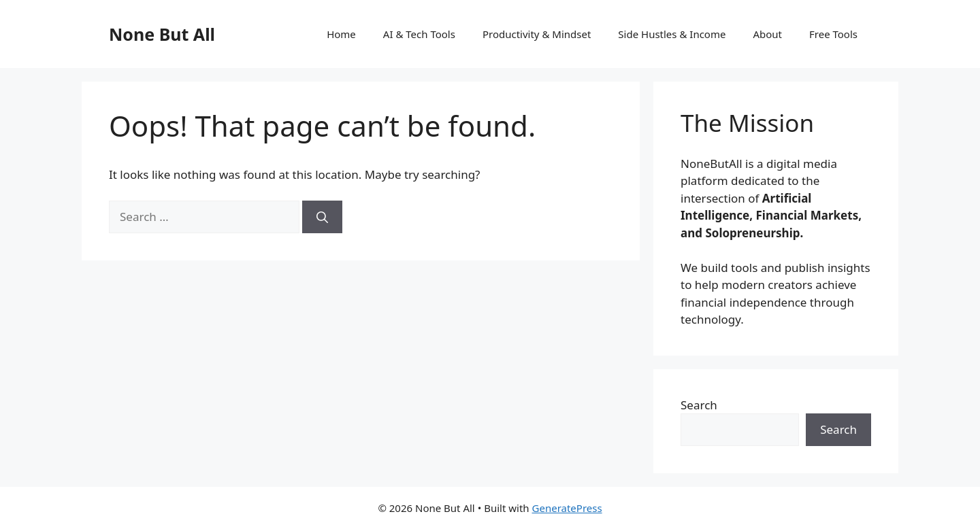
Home (341, 34)
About (767, 34)
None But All (162, 34)
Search (699, 405)
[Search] (322, 217)
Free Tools (833, 34)
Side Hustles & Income (672, 34)
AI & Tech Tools (419, 34)
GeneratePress (567, 508)
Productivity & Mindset (537, 34)
